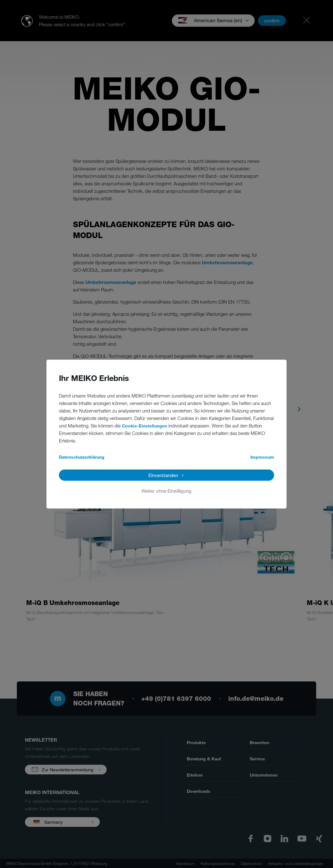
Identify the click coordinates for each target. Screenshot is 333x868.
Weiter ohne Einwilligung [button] (166, 490)
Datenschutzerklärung (82, 457)
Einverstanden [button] (163, 475)
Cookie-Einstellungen (145, 425)
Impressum (262, 457)
